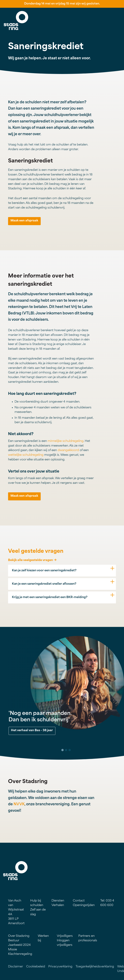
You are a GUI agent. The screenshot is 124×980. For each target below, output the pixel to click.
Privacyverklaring (60, 967)
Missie (13, 950)
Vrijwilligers (65, 936)
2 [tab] (66, 750)
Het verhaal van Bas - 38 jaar (32, 730)
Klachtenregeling (20, 954)
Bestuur (14, 941)
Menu (117, 16)
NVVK (19, 804)
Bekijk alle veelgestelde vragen (31, 560)
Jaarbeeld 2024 (19, 945)
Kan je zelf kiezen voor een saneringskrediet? (44, 571)
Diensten (58, 901)
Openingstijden (84, 905)
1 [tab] (62, 750)
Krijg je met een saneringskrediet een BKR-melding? (50, 597)
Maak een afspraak (24, 221)
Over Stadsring (19, 936)
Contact (79, 901)
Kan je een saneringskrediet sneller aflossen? (44, 584)
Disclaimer (15, 967)
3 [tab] (70, 750)
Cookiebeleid (36, 967)
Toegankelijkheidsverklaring (95, 967)
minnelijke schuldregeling (66, 441)
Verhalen (58, 905)
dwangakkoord (68, 450)
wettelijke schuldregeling (26, 455)
